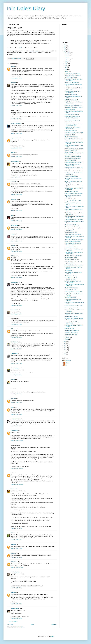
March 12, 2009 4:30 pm (17, 148)
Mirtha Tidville (14, 225)
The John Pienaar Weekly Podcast (73, 158)
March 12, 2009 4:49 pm (17, 229)
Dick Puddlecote (15, 161)
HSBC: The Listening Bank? (71, 100)
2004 (65, 350)
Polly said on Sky (33, 51)
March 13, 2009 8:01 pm (17, 618)
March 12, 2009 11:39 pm (17, 468)
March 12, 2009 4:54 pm (17, 241)
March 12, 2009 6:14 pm (17, 363)
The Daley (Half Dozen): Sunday (72, 120)
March (67, 71)
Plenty (13, 234)
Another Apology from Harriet (72, 308)
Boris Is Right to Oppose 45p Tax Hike (74, 292)
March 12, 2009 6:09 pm (17, 349)
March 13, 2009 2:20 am (17, 528)
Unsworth (13, 399)
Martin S (13, 67)
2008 (65, 342)
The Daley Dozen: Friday (71, 160)
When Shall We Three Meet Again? (73, 75)
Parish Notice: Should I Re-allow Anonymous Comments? (72, 117)
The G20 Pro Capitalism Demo (72, 83)
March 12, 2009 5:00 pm (17, 278)
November (68, 55)
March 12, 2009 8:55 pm (17, 414)
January (67, 339)
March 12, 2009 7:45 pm (17, 394)
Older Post (54, 624)
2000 (65, 354)
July (66, 63)
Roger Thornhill (15, 138)
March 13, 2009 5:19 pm (17, 604)
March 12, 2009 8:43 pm (17, 403)
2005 (65, 348)
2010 (65, 49)
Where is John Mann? (70, 135)
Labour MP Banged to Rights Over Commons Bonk (73, 282)
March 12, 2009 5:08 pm (17, 305)
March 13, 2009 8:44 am (17, 540)
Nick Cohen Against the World (72, 115)
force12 (13, 153)
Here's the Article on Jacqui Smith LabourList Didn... (73, 92)
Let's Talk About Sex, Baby (71, 335)
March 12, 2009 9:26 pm (17, 426)
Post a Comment (13, 621)
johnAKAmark (14, 342)
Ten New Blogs (68, 270)
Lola (12, 407)
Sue (12, 215)
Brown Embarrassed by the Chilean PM (74, 162)
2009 (65, 51)
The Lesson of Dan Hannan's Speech (73, 227)
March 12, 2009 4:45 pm (17, 221)
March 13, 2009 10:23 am (17, 567)
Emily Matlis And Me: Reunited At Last (74, 171)
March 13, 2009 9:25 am (17, 557)
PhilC (12, 473)
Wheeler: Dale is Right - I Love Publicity (74, 133)
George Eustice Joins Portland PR (73, 201)
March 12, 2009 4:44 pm (17, 211)
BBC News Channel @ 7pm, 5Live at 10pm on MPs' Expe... (73, 125)
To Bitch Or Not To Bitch (70, 290)
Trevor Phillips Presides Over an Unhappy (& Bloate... (72, 278)
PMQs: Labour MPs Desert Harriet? (73, 234)
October (67, 57)
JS (66, 365)
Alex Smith (14, 199)
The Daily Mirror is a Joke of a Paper (73, 256)
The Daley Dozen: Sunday (71, 276)
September (68, 59)
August (67, 61)
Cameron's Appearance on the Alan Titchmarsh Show (73, 244)
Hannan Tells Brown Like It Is (72, 247)
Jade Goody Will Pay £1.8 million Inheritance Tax (72, 128)
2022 (65, 45)
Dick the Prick (14, 310)
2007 (65, 344)
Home (32, 624)
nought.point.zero (15, 419)
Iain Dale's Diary (26, 8)
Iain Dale (13, 246)
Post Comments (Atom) (19, 627)
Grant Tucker (68, 360)
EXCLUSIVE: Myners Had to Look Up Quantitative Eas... (73, 262)
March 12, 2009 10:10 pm (17, 440)
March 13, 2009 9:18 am (17, 548)
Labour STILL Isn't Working (71, 333)
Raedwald (13, 83)
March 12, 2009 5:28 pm (17, 314)
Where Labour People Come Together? (74, 107)
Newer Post (10, 624)
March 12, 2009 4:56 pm (17, 251)
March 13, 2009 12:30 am (17, 484)
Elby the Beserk (15, 572)
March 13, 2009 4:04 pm (17, 588)
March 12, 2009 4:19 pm (17, 106)
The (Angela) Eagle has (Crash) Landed (74, 240)
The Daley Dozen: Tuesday (71, 77)
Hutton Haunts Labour (70, 109)
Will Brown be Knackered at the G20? (73, 306)
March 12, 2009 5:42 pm (17, 324)
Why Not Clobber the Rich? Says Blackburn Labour (72, 165)
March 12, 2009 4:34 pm (17, 177)
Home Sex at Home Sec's (71, 131)
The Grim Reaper (15, 368)
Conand (13, 380)
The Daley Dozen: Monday (71, 94)
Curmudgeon (14, 354)
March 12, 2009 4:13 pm (17, 78)
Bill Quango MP (15, 282)
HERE (21, 48)
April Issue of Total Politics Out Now (73, 105)
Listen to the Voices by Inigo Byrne (73, 156)
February (67, 337)
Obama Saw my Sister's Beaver (72, 73)
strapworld (14, 182)
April (66, 69)
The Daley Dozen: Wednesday (72, 225)
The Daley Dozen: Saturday (71, 137)
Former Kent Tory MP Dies (71, 232)
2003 (65, 352)
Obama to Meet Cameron (71, 151)
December (68, 53)
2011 (65, 47)
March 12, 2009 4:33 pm (17, 157)
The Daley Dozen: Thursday (71, 191)
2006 (65, 346)
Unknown (13, 256)
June (66, 65)
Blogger (52, 636)
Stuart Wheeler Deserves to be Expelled (74, 149)
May (66, 67)
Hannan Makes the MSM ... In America (74, 220)
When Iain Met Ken (69, 329)
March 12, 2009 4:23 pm (17, 133)
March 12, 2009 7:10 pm (17, 375)
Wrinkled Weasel (15, 609)
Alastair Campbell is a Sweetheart (73, 242)
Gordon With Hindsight (70, 199)
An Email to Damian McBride (71, 176)
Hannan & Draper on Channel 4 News (74, 194)
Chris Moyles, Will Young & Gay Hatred (74, 265)
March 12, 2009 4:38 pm (17, 195)
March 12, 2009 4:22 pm (17, 119)
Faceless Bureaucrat (16, 124)
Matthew (13, 533)
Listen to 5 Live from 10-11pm (72, 260)
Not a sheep (14, 562)
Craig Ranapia (14, 431)
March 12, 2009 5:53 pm (17, 337)
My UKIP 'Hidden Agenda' (71, 122)
